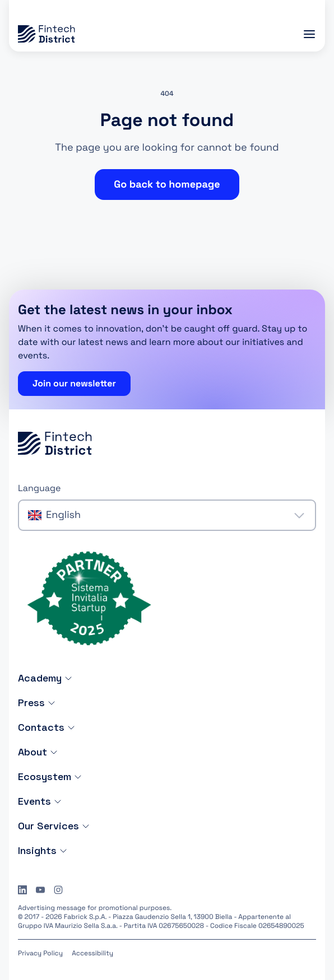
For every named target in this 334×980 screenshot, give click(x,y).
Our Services (54, 826)
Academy (45, 678)
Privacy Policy (40, 953)
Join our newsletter (74, 383)
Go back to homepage (167, 185)
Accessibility (92, 953)
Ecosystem (50, 776)
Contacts (47, 727)
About (38, 752)
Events (40, 801)
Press (37, 703)
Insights (43, 850)
